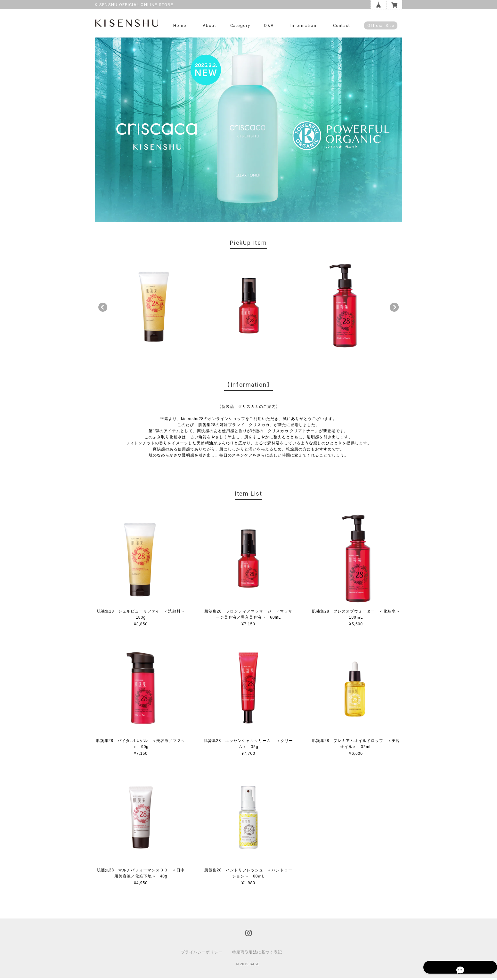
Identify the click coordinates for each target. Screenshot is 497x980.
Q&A (269, 25)
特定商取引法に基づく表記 (257, 954)
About (210, 25)
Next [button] (394, 309)
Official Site (381, 25)
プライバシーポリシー (202, 954)
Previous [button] (103, 309)
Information (303, 25)
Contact (342, 25)
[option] (155, 308)
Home (180, 25)
